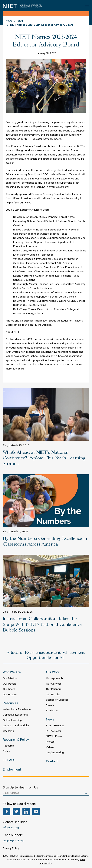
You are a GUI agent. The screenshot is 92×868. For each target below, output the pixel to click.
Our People (10, 684)
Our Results (53, 695)
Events (50, 706)
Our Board (9, 689)
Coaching (8, 731)
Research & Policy (16, 740)
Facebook (7, 812)
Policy (6, 752)
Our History (10, 695)
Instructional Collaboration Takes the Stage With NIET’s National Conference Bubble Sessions (42, 625)
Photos (50, 742)
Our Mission (10, 679)
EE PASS (9, 761)
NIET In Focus (54, 737)
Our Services (54, 684)
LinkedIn (26, 812)
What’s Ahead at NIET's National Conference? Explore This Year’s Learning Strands (44, 458)
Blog (20, 21)
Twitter (16, 812)
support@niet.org (13, 841)
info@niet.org (11, 828)
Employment (12, 770)
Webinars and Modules (16, 726)
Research (8, 746)
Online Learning (12, 721)
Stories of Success (57, 700)
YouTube (36, 812)
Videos (50, 748)
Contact (52, 762)
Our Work (53, 673)
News (9, 21)
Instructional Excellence (17, 710)
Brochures (52, 711)
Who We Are (12, 673)
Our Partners (54, 689)
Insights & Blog (55, 753)
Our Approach (54, 679)
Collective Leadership (16, 715)
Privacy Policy (11, 849)
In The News (53, 731)
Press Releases (55, 726)
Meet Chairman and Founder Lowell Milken (58, 856)
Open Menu (87, 6)
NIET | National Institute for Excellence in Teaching (23, 6)
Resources (10, 704)
